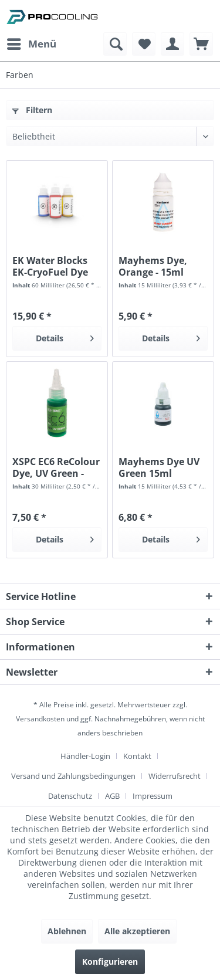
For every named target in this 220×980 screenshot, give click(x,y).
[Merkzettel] (144, 44)
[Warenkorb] (201, 44)
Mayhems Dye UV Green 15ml (159, 467)
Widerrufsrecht (175, 776)
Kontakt (137, 756)
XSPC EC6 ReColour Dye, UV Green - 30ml (56, 467)
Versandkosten (40, 719)
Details (65, 336)
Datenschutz (70, 796)
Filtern (32, 110)
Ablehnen (67, 931)
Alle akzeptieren (137, 931)
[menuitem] (31, 44)
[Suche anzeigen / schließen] (115, 44)
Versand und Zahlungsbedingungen (73, 776)
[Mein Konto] (172, 44)
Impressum (153, 796)
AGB (112, 796)
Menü (32, 43)
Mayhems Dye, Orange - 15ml (153, 266)
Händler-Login (85, 756)
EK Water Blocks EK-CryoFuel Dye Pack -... (50, 266)
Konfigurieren (110, 962)
